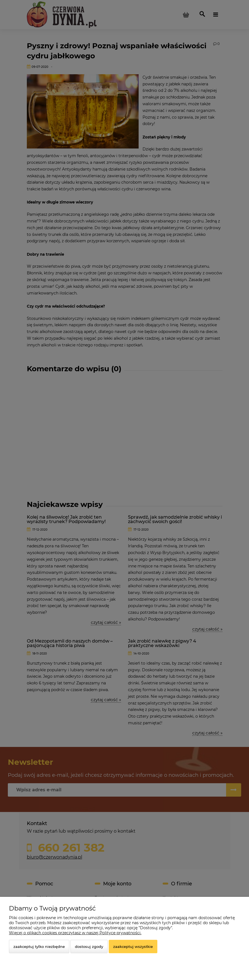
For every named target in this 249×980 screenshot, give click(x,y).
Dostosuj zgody (89, 947)
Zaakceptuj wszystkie (133, 947)
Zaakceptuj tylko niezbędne (39, 947)
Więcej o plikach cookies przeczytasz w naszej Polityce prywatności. (75, 933)
